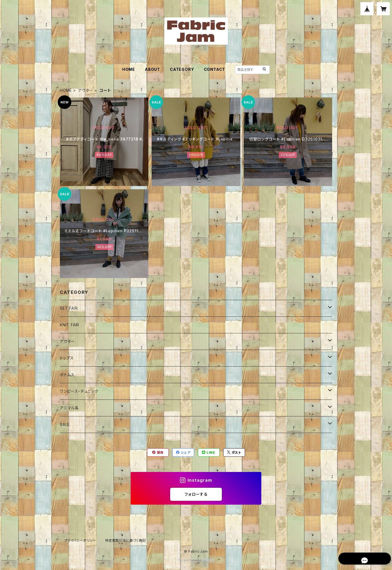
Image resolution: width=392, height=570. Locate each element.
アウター (86, 90)
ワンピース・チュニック (79, 391)
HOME (129, 69)
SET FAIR (69, 308)
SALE (65, 424)
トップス (67, 358)
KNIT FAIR (70, 325)
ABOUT (152, 69)
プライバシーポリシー (80, 540)
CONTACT (215, 69)
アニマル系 (69, 408)
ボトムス (67, 375)
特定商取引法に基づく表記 (125, 540)
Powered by (196, 560)
